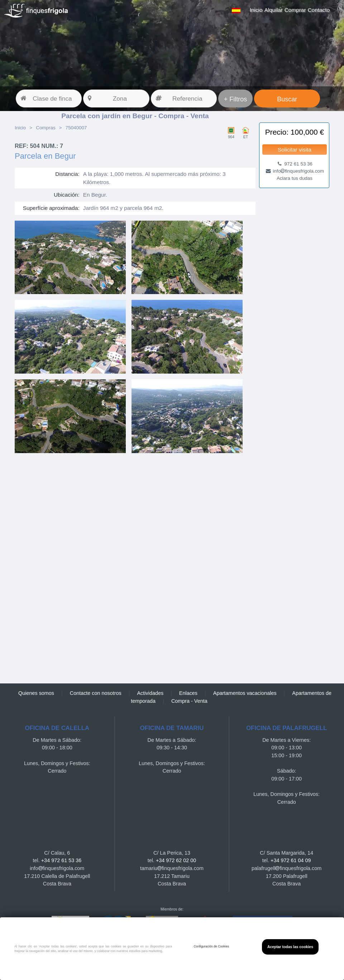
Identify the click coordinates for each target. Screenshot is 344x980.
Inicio (256, 10)
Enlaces (188, 693)
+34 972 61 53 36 (61, 860)
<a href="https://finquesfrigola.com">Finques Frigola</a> (135, 568)
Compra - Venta (189, 701)
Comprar (295, 10)
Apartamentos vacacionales (245, 693)
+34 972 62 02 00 (176, 860)
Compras (46, 128)
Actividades (150, 693)
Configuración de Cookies (212, 946)
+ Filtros (236, 99)
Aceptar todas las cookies (290, 947)
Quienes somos (36, 693)
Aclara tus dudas (295, 178)
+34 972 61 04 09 (291, 860)
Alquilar (274, 10)
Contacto (319, 10)
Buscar (287, 99)
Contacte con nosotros (96, 693)
